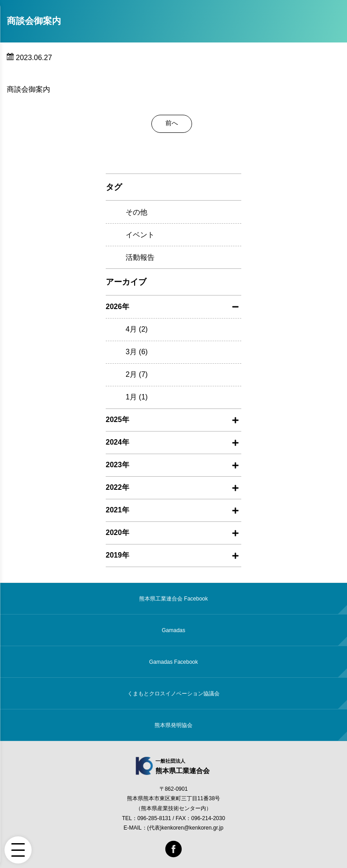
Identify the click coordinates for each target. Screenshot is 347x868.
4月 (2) (137, 329)
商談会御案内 (28, 89)
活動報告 (140, 257)
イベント (140, 235)
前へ (172, 123)
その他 (136, 212)
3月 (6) (137, 352)
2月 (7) (137, 374)
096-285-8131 (154, 818)
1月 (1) (137, 397)
